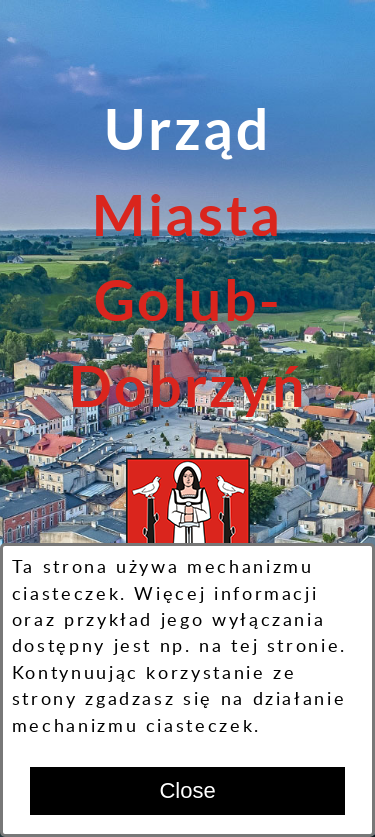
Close (187, 790)
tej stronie (285, 646)
